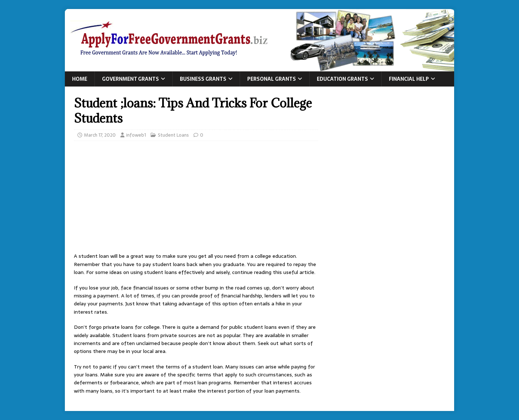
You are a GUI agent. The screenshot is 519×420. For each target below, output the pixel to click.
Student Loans (173, 135)
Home (80, 79)
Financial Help (409, 79)
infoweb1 (136, 135)
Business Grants (203, 79)
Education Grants (342, 79)
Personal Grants (272, 79)
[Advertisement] (196, 199)
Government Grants (130, 79)
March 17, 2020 (100, 135)
